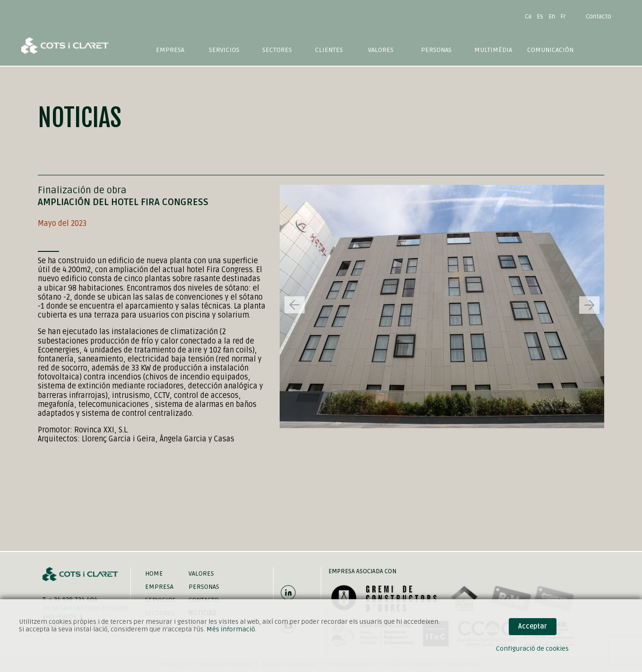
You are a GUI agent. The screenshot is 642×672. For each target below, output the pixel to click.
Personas (436, 50)
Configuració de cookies (532, 649)
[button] (589, 305)
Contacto (599, 17)
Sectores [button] (277, 50)
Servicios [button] (224, 50)
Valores (381, 50)
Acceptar (533, 626)
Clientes (329, 50)
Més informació (231, 629)
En (552, 17)
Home (154, 573)
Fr (563, 17)
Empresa (170, 50)
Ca (528, 17)
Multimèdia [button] (493, 50)
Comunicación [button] (550, 50)
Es (540, 17)
